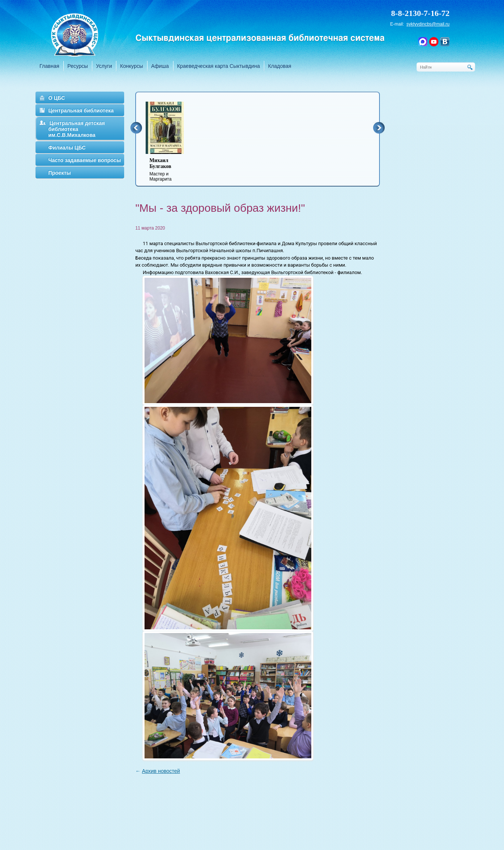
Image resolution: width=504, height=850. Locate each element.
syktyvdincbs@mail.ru (428, 24)
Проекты (59, 173)
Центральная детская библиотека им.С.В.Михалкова (77, 129)
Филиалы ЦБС (67, 148)
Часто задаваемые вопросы (84, 160)
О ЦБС (57, 98)
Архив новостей (161, 771)
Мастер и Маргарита (169, 170)
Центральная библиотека (81, 111)
